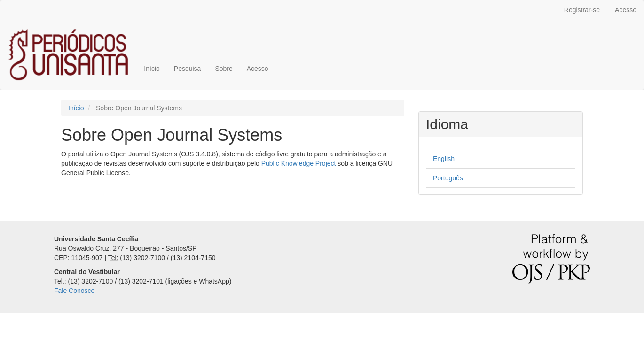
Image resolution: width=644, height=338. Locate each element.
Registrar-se (582, 10)
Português (448, 178)
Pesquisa (188, 69)
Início (152, 69)
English (444, 159)
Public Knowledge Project (299, 163)
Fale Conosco (74, 291)
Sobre (224, 69)
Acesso (626, 10)
